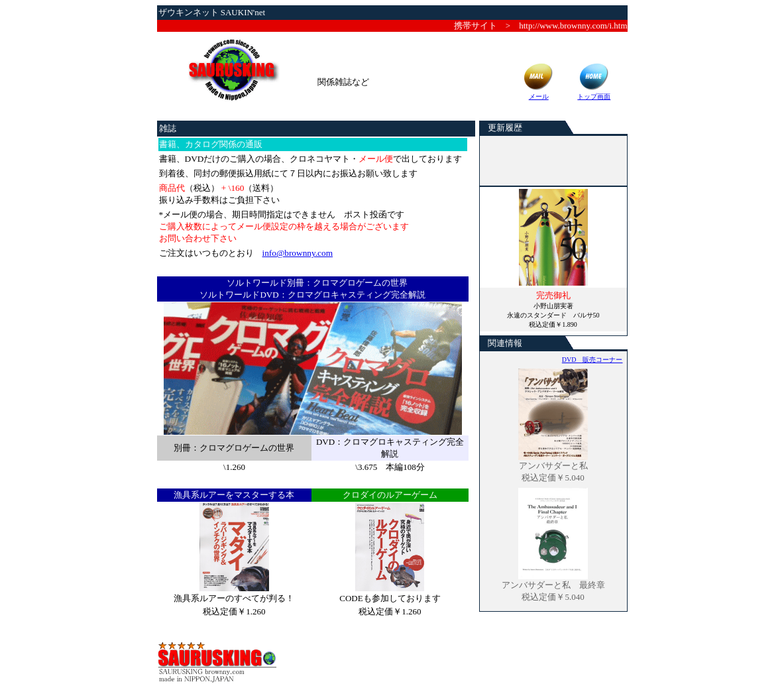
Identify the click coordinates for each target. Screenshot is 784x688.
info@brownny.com (298, 253)
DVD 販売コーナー (592, 360)
